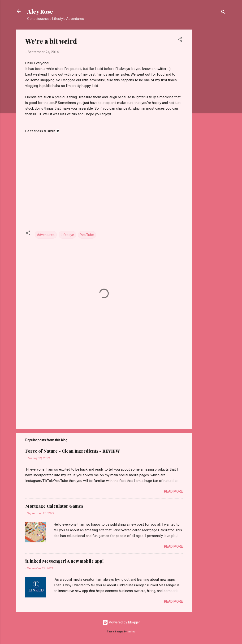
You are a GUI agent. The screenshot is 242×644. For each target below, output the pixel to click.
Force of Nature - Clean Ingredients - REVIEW (73, 451)
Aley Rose (40, 11)
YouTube (87, 235)
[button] (180, 40)
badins (131, 632)
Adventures (46, 235)
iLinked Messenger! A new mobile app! (64, 561)
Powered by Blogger (121, 622)
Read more (173, 491)
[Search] (223, 13)
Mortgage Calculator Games (54, 506)
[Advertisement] (211, 100)
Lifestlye (67, 235)
